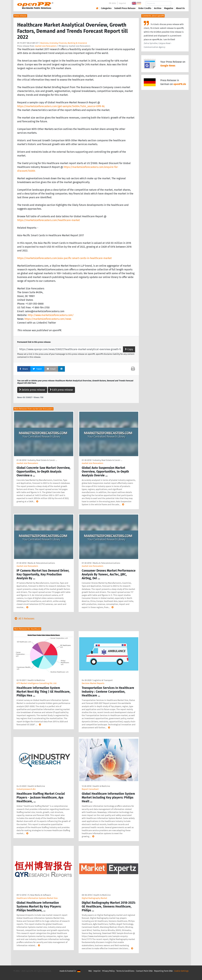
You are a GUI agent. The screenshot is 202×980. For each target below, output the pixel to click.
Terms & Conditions (125, 971)
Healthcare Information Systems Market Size (37, 898)
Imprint (122, 3)
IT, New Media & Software (39, 895)
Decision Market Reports (93, 683)
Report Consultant (90, 789)
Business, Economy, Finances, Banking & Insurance (64, 43)
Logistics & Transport (103, 680)
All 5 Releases (24, 619)
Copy (129, 349)
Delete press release (32, 390)
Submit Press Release (125, 8)
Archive (158, 8)
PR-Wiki (113, 3)
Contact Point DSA (144, 971)
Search (178, 3)
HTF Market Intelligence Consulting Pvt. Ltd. (37, 683)
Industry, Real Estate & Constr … (42, 460)
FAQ (90, 971)
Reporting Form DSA (163, 971)
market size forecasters (46, 46)
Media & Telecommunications (41, 563)
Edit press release (61, 390)
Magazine (169, 8)
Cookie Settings (181, 971)
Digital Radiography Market (94, 898)
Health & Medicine (36, 680)
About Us (180, 8)
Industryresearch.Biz (26, 789)
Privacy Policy (108, 971)
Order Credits (145, 8)
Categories (106, 8)
